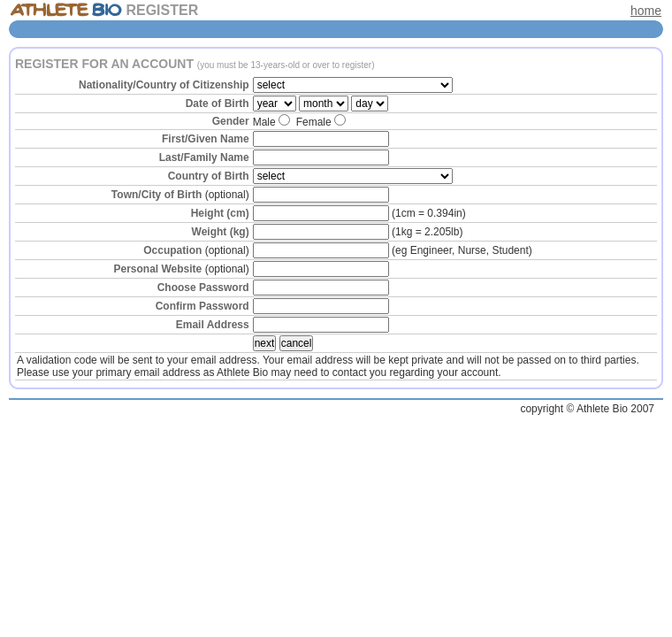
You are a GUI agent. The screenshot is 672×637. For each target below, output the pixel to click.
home (646, 11)
